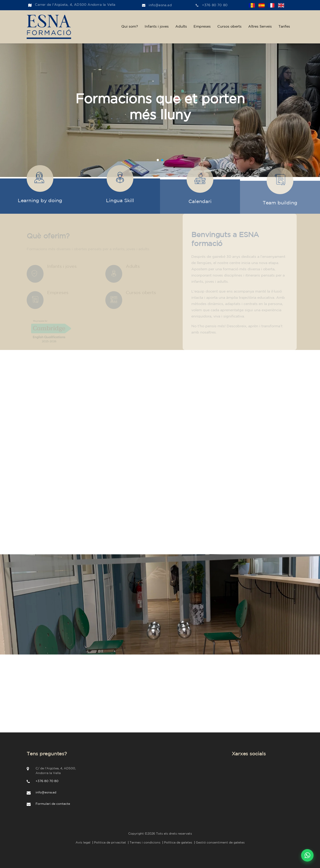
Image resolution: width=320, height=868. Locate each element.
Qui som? (130, 27)
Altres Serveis (260, 27)
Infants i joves (157, 27)
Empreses (202, 27)
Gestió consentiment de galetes (220, 843)
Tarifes (284, 27)
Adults (181, 27)
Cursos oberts (229, 27)
